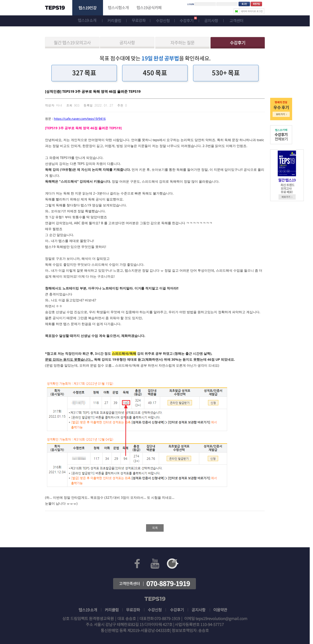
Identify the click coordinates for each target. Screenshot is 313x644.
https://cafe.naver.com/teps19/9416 (80, 119)
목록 (155, 528)
